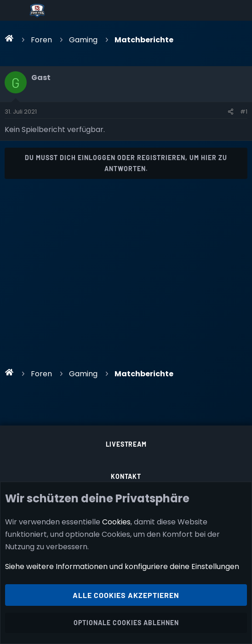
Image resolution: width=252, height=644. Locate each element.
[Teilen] (231, 112)
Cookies (116, 522)
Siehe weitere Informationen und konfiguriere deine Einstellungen (122, 567)
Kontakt (126, 476)
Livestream (126, 444)
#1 (244, 112)
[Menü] (14, 11)
